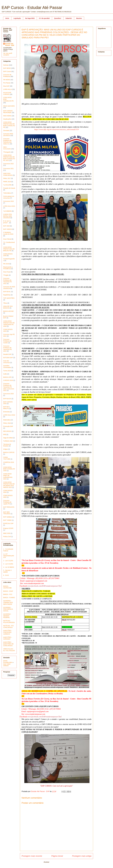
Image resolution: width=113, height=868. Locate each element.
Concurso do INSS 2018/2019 (9, 288)
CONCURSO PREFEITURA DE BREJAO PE (9, 249)
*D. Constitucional (9, 242)
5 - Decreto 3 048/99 (7, 571)
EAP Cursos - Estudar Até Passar (32, 8)
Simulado (6, 131)
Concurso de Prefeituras (7, 76)
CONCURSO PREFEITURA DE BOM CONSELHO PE (9, 125)
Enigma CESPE (8, 528)
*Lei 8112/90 (7, 185)
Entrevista (6, 412)
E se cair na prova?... (7, 222)
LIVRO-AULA (7, 89)
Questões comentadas (7, 367)
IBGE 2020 (7, 533)
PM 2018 (6, 264)
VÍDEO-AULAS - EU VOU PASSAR (9, 650)
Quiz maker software (7, 665)
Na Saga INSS (30, 18)
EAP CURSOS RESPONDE (8, 112)
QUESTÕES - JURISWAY (8, 638)
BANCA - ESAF (8, 591)
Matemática (7, 420)
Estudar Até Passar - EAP (10, 45)
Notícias (6, 65)
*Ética (5, 303)
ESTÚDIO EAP (8, 358)
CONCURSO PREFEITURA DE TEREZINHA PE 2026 (9, 324)
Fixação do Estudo (9, 188)
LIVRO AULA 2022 (9, 415)
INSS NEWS (7, 116)
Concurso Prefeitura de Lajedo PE (7, 502)
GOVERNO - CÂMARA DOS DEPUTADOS (8, 603)
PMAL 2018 (7, 423)
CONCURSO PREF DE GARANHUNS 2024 (8, 476)
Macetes (79, 18)
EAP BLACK (7, 399)
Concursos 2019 (8, 201)
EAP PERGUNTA (9, 507)
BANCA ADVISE (8, 311)
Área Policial (7, 239)
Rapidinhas (7, 295)
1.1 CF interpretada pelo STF (9, 556)
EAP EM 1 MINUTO (7, 408)
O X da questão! (44, 18)
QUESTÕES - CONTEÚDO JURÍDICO (8, 632)
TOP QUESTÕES (9, 298)
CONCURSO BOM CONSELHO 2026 (9, 469)
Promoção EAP (8, 426)
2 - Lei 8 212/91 (8, 561)
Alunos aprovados (9, 106)
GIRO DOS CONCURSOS (8, 174)
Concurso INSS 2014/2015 (8, 135)
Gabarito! (69, 18)
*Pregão (6, 275)
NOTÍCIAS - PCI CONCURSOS (8, 627)
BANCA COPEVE (9, 452)
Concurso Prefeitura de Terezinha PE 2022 (7, 281)
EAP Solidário (8, 517)
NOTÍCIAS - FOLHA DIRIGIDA (9, 622)
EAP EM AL (7, 292)
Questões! (58, 18)
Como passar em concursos (9, 197)
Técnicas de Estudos (7, 445)
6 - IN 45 (6, 575)
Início (7, 18)
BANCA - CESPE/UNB (7, 587)
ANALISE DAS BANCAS (8, 307)
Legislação (17, 18)
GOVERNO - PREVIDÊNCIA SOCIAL (8, 609)
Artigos (5, 449)
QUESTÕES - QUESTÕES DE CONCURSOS (8, 644)
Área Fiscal (7, 272)
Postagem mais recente (32, 856)
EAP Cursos (7, 71)
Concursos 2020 (8, 394)
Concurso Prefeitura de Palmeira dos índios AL (7, 141)
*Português (7, 152)
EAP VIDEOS (8, 229)
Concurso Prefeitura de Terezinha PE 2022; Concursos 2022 (9, 387)
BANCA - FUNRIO (9, 598)
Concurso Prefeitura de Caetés (7, 341)
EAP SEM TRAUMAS (7, 513)
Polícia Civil (7, 537)
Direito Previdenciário (8, 662)
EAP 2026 (6, 226)
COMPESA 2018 (9, 462)
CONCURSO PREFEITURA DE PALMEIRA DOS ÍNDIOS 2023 (9, 485)
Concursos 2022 (8, 164)
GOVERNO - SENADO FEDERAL (7, 616)
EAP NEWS (7, 68)
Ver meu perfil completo (8, 54)
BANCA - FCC (8, 594)
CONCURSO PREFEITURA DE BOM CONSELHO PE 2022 (9, 158)
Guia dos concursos (7, 362)
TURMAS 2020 (8, 441)
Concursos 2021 (8, 169)
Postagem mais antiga (82, 856)
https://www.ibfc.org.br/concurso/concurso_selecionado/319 (56, 129)
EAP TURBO (7, 520)
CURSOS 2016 (8, 380)
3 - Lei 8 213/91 (8, 564)
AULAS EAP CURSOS (7, 93)
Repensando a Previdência (8, 268)
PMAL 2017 (7, 178)
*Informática (7, 193)
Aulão (5, 374)
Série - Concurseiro (7, 148)
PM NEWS (7, 80)
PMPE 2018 (7, 182)
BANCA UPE (7, 377)
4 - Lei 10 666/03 (9, 567)
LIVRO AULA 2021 (9, 206)
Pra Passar (7, 83)
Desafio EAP (7, 354)
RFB (5, 435)
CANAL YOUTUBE (7, 458)
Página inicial (57, 856)
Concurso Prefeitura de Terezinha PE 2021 (7, 349)
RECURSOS (7, 431)
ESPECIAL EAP (8, 523)
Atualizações (7, 119)
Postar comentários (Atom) (60, 862)
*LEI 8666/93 (7, 211)
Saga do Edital (8, 438)
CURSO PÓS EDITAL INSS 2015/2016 (8, 216)
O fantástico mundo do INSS (8, 233)
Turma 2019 (7, 371)
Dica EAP (6, 86)
